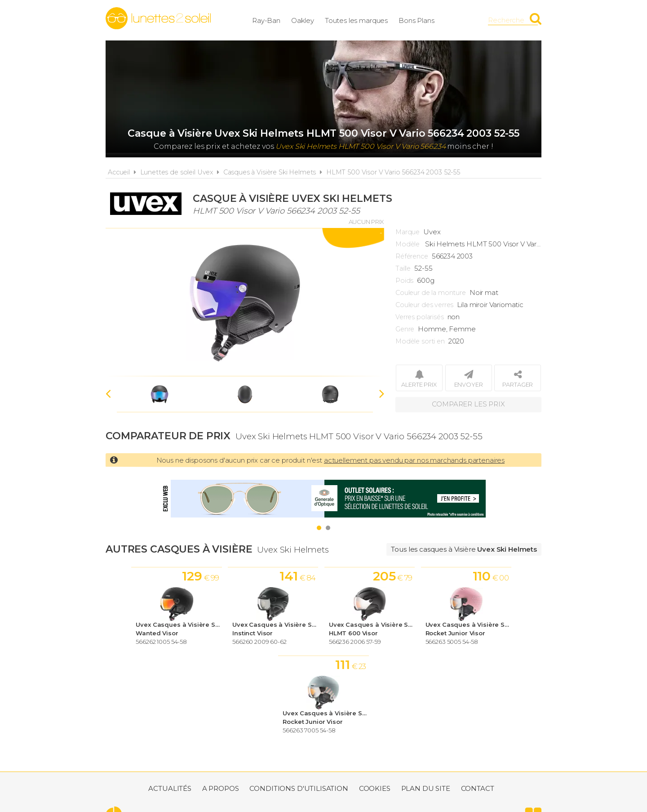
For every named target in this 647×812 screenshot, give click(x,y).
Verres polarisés (420, 317)
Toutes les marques (363, 20)
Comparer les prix (468, 404)
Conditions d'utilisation (299, 701)
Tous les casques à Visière (464, 549)
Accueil (119, 172)
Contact (478, 701)
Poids (404, 281)
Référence (412, 256)
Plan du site (426, 701)
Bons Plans (424, 20)
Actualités (170, 701)
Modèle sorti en (420, 341)
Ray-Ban (273, 20)
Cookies (375, 701)
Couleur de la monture (431, 293)
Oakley (310, 20)
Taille (403, 268)
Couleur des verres (424, 305)
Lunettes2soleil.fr (158, 18)
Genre (405, 329)
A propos (221, 701)
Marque (408, 232)
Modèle (408, 244)
